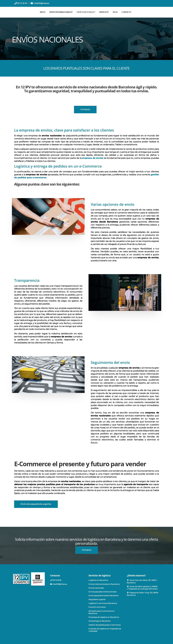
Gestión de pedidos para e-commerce (105, 625)
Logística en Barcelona (98, 580)
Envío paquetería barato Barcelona (103, 596)
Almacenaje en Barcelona (100, 621)
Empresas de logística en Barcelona (104, 617)
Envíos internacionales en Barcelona (104, 584)
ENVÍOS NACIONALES (86, 12)
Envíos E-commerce (97, 607)
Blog (115, 12)
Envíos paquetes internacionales (102, 592)
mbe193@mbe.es (42, 3)
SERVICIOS (104, 12)
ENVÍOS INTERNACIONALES (61, 12)
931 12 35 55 (22, 3)
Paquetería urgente (97, 599)
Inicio (43, 12)
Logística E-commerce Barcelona (103, 603)
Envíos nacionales (96, 588)
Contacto (126, 12)
